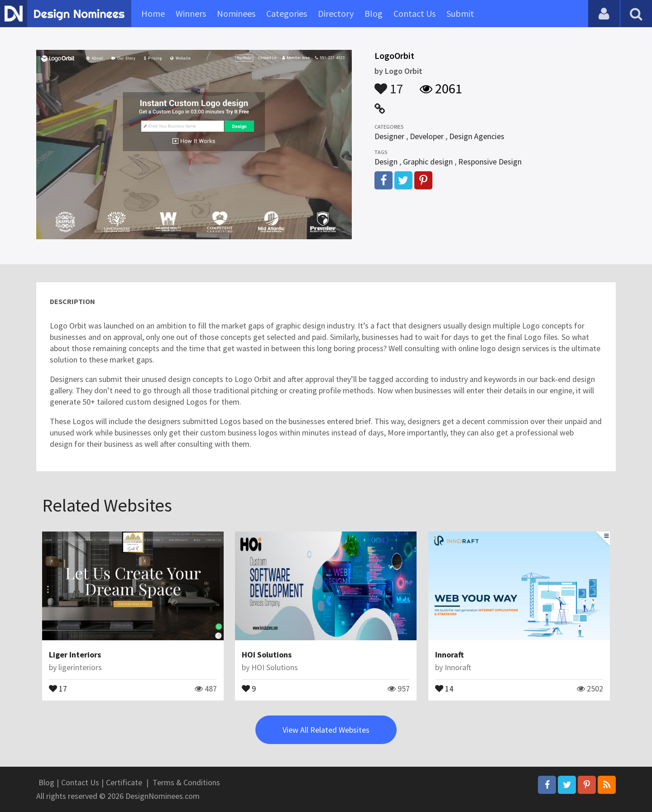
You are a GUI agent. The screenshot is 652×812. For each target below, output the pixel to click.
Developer (427, 136)
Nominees (236, 13)
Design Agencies (477, 136)
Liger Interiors (75, 655)
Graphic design (428, 162)
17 (389, 84)
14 (444, 688)
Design (386, 162)
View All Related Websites (326, 730)
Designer (389, 136)
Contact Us (415, 13)
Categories (287, 13)
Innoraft (449, 655)
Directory (336, 13)
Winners (191, 13)
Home (153, 13)
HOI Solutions (267, 655)
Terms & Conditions (186, 782)
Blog (374, 13)
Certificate (124, 782)
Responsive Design (490, 162)
